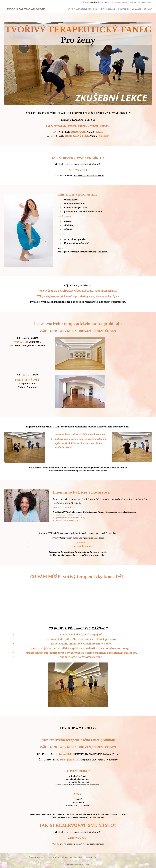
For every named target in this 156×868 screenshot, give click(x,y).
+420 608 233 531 (146, 2)
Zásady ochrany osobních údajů (72, 857)
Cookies (86, 864)
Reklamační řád (91, 857)
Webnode (78, 864)
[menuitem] (65, 9)
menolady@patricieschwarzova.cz (89, 176)
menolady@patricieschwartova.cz (125, 2)
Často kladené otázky (36, 857)
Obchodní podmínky (52, 857)
